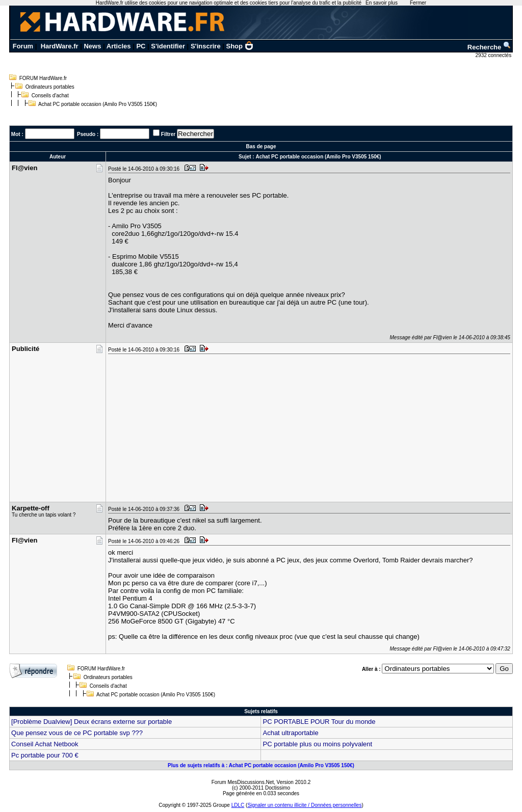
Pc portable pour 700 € (45, 755)
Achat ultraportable (290, 733)
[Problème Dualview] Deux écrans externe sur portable (92, 722)
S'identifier (168, 46)
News (92, 46)
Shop (240, 46)
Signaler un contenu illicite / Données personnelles (304, 805)
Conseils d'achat (50, 96)
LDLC (238, 805)
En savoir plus (382, 3)
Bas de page (261, 146)
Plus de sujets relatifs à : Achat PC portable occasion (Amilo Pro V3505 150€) (261, 765)
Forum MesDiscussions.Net (243, 782)
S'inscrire (206, 46)
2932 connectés (494, 55)
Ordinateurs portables (50, 87)
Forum (23, 46)
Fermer (418, 3)
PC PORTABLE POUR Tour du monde (319, 722)
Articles (119, 46)
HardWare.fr (60, 46)
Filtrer (168, 134)
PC (141, 46)
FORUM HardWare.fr (43, 78)
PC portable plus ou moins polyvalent (317, 744)
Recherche (489, 47)
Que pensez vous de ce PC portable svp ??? (77, 733)
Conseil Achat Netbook (45, 744)
